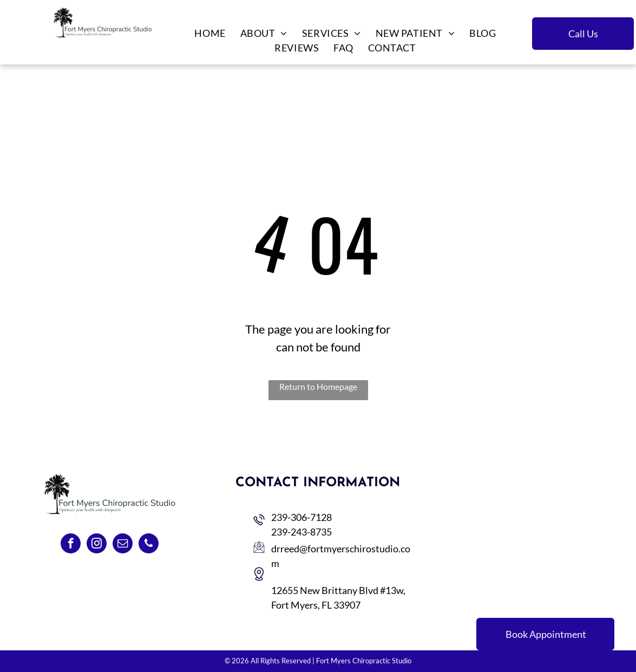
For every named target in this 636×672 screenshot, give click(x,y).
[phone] (149, 545)
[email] (123, 545)
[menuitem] (209, 33)
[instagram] (97, 545)
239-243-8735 (301, 532)
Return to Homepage (318, 386)
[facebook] (71, 545)
